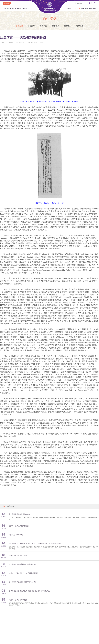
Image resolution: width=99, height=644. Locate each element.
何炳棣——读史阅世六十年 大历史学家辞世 (24, 573)
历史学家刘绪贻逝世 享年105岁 (19, 514)
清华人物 (19, 26)
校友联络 (18, 8)
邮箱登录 (7, 3)
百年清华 (77, 8)
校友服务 (85, 8)
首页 (4, 8)
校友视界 (80, 26)
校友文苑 (56, 26)
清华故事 (31, 26)
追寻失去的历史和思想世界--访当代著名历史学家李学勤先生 (29, 591)
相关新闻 (9, 506)
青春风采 (43, 26)
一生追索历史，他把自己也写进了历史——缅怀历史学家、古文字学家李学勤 (35, 544)
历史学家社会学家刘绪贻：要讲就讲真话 (23, 564)
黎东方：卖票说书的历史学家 (19, 526)
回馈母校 (26, 8)
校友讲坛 (68, 26)
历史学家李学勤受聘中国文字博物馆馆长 (23, 582)
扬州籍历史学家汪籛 (16, 535)
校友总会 (92, 8)
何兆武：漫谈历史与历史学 (18, 600)
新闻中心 (10, 8)
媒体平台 (69, 8)
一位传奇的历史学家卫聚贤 (18, 555)
